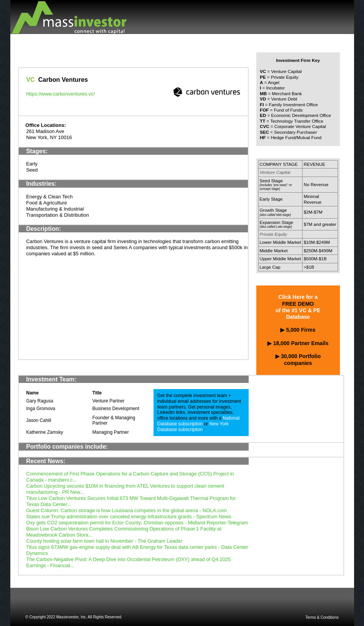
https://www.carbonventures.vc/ (61, 94)
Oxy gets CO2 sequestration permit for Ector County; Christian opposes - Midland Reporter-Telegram (137, 523)
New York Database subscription (193, 427)
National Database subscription (198, 421)
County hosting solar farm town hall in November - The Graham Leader (104, 541)
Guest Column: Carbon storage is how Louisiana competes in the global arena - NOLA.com (127, 510)
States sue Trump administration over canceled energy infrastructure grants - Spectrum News (129, 517)
